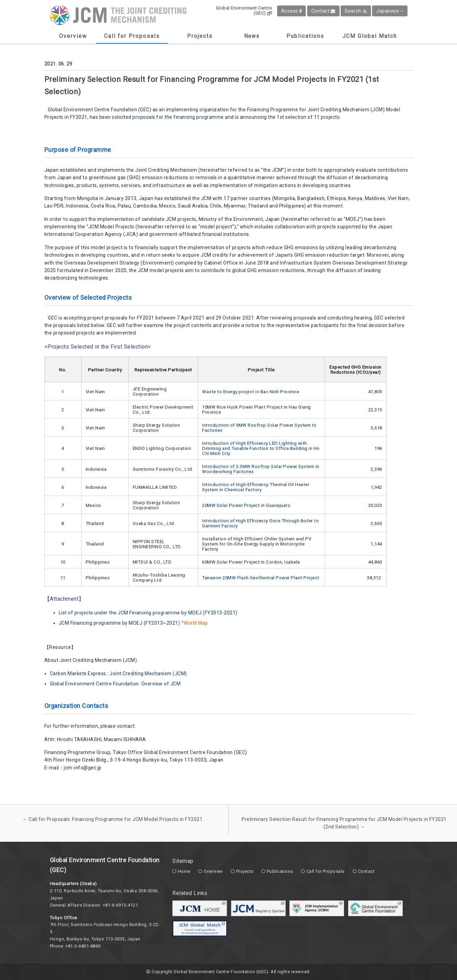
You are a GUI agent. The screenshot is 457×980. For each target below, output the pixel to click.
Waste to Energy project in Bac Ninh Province (251, 392)
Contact (323, 11)
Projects (200, 36)
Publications (305, 36)
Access (292, 11)
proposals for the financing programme (178, 117)
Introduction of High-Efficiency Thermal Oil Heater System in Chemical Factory (256, 487)
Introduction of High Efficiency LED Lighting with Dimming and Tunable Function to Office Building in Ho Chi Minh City (261, 448)
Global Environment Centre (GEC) (244, 11)
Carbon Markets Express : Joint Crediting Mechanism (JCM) (118, 673)
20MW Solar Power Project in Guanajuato (246, 505)
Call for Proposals (132, 36)
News (252, 36)
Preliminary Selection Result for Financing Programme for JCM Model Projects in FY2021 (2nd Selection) (344, 823)
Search (356, 11)
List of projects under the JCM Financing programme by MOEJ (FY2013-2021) (148, 613)
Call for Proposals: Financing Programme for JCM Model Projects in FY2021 (112, 819)
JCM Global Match (370, 36)
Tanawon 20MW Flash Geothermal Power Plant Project (261, 578)
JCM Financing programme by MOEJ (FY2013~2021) (119, 623)
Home (184, 871)
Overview (73, 36)
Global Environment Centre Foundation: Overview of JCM (115, 684)
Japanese (390, 11)
